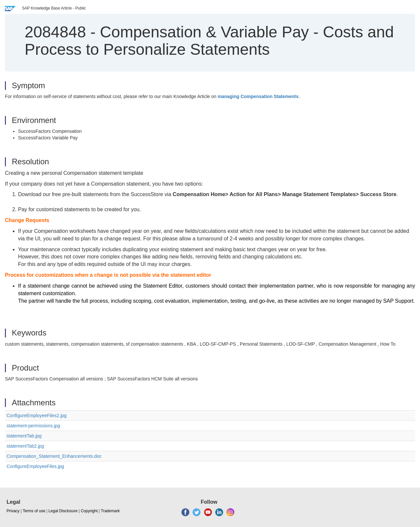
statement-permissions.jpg (33, 426)
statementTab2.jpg (25, 446)
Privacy (13, 511)
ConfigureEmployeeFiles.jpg (35, 466)
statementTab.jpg (24, 436)
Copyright (89, 511)
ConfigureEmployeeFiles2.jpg (37, 416)
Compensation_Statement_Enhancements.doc (54, 456)
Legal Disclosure (63, 511)
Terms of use (34, 511)
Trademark (110, 511)
